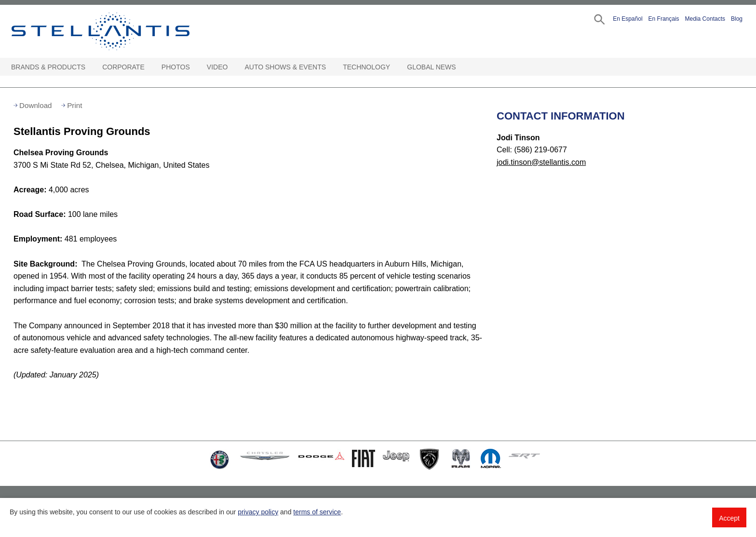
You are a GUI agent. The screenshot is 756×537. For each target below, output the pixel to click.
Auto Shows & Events (286, 67)
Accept (729, 518)
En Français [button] (664, 19)
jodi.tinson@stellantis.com (541, 162)
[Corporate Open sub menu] (149, 67)
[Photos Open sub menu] (195, 67)
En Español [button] (628, 19)
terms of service (317, 512)
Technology (366, 67)
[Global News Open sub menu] (461, 67)
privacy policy (258, 512)
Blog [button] (737, 19)
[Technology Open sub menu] (395, 67)
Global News (431, 67)
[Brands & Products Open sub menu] (90, 67)
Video (217, 67)
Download (36, 105)
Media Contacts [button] (705, 19)
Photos (176, 67)
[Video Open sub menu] (232, 67)
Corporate (123, 67)
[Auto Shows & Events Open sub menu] (331, 67)
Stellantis (122, 31)
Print (74, 105)
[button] (599, 19)
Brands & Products (48, 67)
